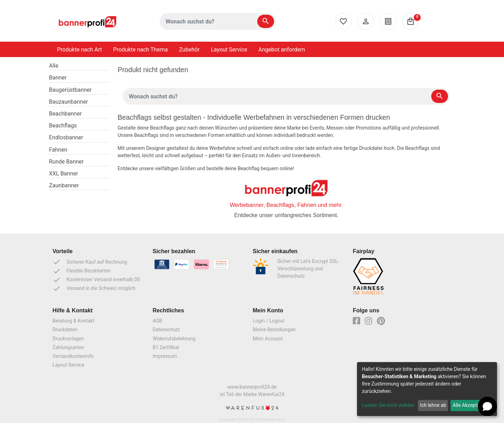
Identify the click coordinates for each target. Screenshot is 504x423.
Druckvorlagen (68, 339)
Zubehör (189, 50)
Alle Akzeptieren (470, 405)
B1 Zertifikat (166, 347)
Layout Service (229, 50)
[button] (487, 406)
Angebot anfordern (282, 50)
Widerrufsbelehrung (174, 339)
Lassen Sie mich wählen (388, 405)
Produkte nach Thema (140, 50)
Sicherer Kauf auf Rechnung (90, 262)
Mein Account (268, 339)
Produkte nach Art (79, 50)
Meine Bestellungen (274, 330)
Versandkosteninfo (73, 356)
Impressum (165, 356)
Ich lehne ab (433, 405)
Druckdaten (65, 330)
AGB (157, 321)
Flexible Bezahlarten (81, 271)
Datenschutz (166, 330)
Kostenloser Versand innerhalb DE (96, 280)
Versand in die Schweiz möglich (94, 289)
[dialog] (427, 389)
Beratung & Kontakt (73, 321)
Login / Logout (269, 321)
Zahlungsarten (68, 347)
